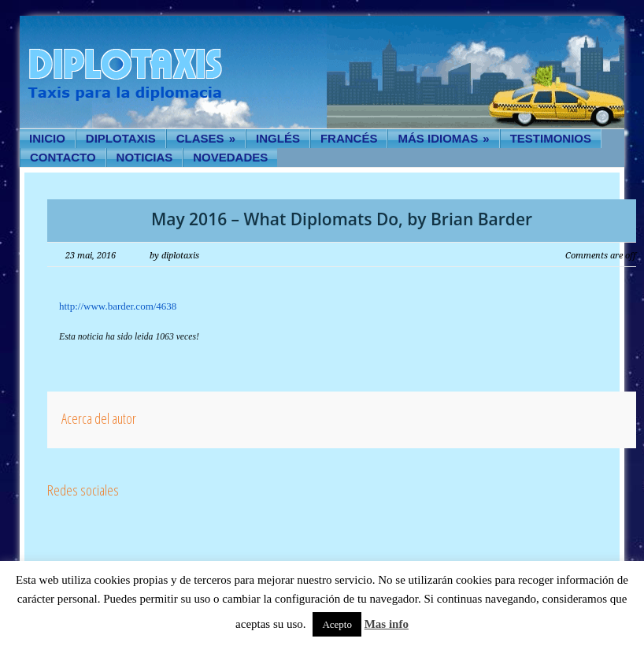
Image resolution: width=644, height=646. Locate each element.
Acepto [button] (337, 624)
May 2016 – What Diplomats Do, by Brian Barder (342, 219)
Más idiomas (443, 138)
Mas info (387, 624)
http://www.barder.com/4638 (118, 306)
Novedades (230, 157)
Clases (206, 138)
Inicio (47, 138)
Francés (349, 138)
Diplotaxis (121, 138)
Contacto (63, 157)
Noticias (145, 157)
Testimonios (551, 138)
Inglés (278, 138)
